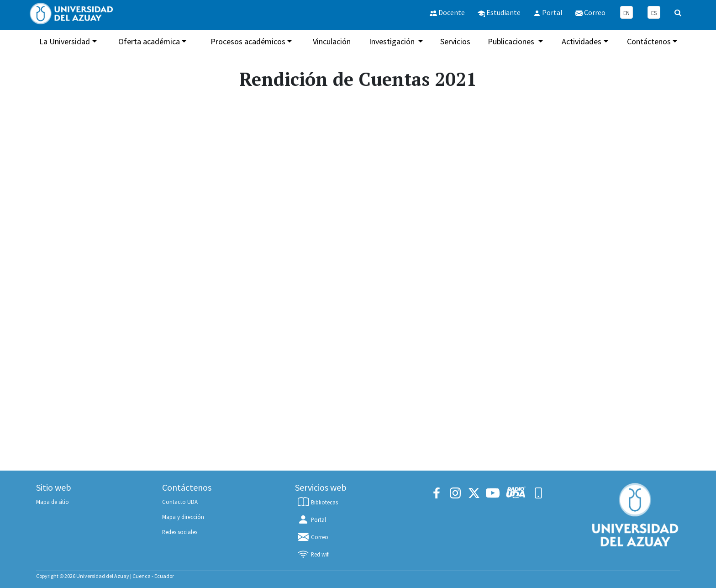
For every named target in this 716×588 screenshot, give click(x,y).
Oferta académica (149, 41)
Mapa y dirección (183, 517)
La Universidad (65, 41)
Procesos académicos (248, 41)
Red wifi (313, 554)
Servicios (455, 41)
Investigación (393, 41)
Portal (311, 519)
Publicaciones (512, 41)
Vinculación (332, 41)
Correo (313, 537)
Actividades (582, 41)
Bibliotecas (317, 502)
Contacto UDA (180, 502)
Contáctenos (649, 41)
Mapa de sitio (53, 502)
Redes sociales (180, 532)
